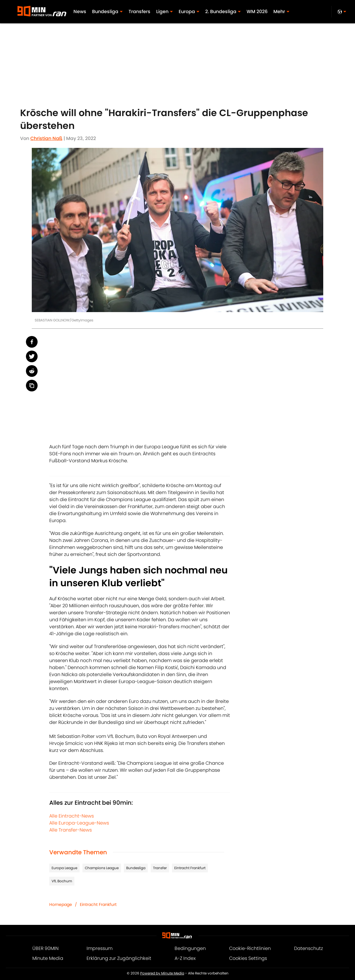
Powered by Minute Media (162, 973)
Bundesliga (136, 868)
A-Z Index (185, 958)
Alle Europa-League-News (79, 823)
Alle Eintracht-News (72, 816)
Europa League (64, 868)
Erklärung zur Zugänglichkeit (119, 958)
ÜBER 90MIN (45, 948)
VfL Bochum (62, 881)
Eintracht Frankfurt (190, 868)
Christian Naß (46, 138)
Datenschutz (309, 948)
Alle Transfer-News (71, 830)
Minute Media (48, 958)
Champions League (102, 868)
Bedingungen (190, 948)
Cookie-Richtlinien (250, 948)
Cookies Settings (248, 958)
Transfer (160, 868)
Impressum (100, 948)
